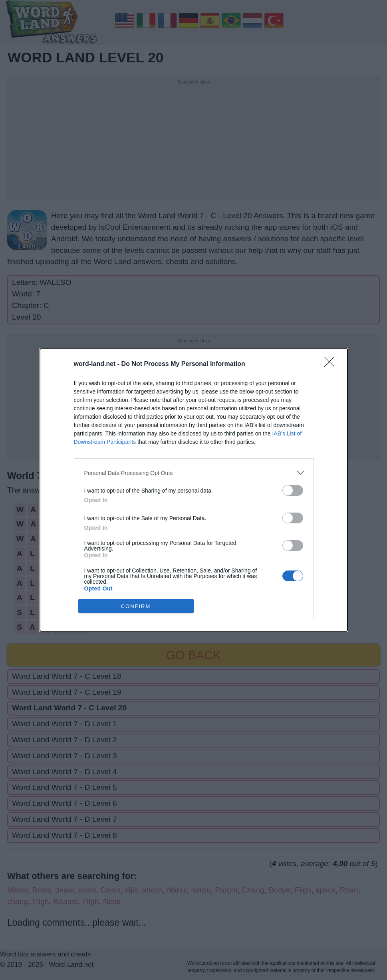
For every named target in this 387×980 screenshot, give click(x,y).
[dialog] (194, 490)
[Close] (332, 364)
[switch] (293, 490)
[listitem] (194, 473)
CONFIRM (136, 606)
